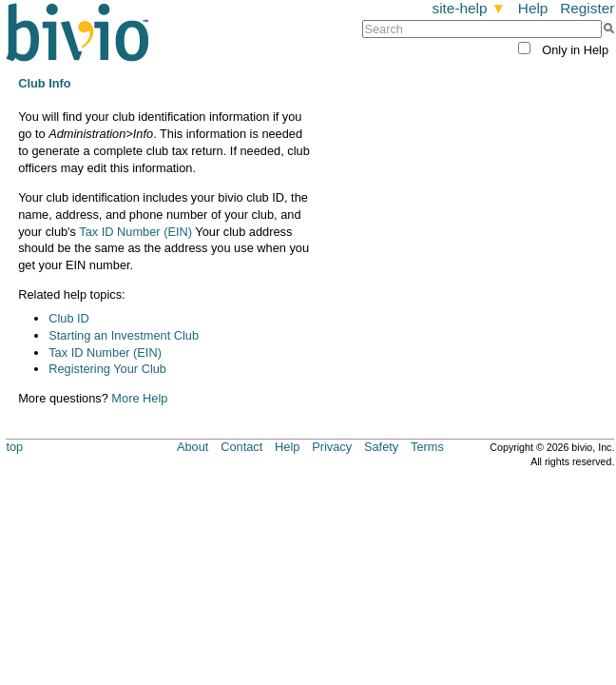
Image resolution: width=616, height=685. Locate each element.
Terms (427, 447)
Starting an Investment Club (124, 335)
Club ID (69, 318)
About (192, 447)
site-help (469, 8)
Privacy (332, 447)
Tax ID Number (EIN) (135, 232)
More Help (139, 398)
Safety (381, 447)
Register (587, 8)
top (14, 447)
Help (533, 8)
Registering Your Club (107, 369)
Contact (241, 447)
